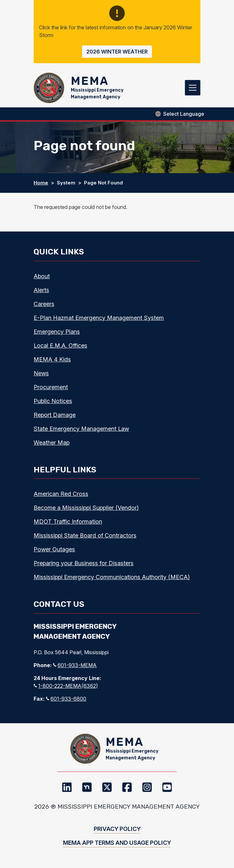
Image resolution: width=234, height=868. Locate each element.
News (41, 373)
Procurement (51, 387)
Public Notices (53, 401)
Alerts (41, 290)
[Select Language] (184, 114)
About (42, 276)
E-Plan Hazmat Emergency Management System (99, 318)
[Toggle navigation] (193, 88)
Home (41, 183)
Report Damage (55, 415)
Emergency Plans (57, 332)
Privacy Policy (117, 829)
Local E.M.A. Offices (60, 345)
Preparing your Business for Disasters (84, 563)
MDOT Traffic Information (68, 522)
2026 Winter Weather (117, 52)
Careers (44, 304)
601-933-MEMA (75, 665)
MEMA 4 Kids (52, 359)
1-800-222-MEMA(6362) (66, 686)
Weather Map (52, 443)
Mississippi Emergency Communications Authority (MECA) (112, 577)
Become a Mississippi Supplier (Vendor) (86, 508)
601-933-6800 (66, 699)
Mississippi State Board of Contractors (85, 536)
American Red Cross (61, 494)
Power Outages (54, 550)
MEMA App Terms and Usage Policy (117, 843)
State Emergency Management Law (81, 429)
